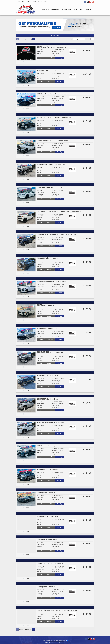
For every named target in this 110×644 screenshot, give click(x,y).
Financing (59, 58)
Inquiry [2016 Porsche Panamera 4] (41, 340)
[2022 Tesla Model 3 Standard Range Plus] (26, 194)
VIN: (53, 50)
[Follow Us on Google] (93, 2)
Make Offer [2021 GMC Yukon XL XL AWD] (50, 81)
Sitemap (57, 640)
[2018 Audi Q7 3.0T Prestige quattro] (26, 476)
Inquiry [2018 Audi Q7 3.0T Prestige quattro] (41, 480)
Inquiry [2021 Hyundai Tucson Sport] (41, 457)
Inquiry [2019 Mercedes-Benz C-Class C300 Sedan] (41, 293)
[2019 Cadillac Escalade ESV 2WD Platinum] (26, 171)
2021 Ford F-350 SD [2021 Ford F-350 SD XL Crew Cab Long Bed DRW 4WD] (54, 117)
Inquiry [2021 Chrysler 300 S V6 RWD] (41, 551)
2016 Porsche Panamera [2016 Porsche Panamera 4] (47, 329)
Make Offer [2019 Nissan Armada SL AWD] (50, 527)
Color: (38, 53)
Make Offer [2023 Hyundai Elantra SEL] (50, 598)
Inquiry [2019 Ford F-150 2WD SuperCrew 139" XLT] (41, 574)
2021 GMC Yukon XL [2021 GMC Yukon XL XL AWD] (47, 70)
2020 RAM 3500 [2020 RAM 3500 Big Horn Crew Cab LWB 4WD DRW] (53, 141)
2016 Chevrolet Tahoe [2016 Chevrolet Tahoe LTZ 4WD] (48, 375)
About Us (19, 638)
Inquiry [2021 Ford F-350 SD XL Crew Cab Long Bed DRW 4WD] (41, 128)
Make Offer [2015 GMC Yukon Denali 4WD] (50, 410)
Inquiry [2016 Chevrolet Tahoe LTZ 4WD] (41, 387)
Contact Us (23, 638)
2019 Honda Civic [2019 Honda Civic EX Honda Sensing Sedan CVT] (52, 47)
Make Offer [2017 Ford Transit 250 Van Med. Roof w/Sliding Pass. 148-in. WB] (50, 621)
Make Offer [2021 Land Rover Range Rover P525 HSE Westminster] (50, 105)
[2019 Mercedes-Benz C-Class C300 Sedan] (26, 288)
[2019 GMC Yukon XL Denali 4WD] (26, 264)
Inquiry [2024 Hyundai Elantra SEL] (41, 504)
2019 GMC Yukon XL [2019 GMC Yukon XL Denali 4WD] (48, 258)
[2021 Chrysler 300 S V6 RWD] (26, 546)
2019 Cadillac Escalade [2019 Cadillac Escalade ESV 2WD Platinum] (51, 164)
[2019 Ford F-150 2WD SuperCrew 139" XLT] (26, 569)
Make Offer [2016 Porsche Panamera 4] (50, 340)
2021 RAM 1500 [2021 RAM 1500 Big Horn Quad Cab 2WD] (50, 352)
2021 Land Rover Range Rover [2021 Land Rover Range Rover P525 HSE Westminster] (55, 94)
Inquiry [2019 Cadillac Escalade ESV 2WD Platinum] (41, 175)
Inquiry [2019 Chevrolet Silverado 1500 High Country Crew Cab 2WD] (41, 246)
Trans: (53, 53)
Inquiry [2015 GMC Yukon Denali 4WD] (41, 410)
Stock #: (39, 50)
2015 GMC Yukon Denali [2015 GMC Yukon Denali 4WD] (48, 399)
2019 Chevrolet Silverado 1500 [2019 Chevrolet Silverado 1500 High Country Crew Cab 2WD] (57, 235)
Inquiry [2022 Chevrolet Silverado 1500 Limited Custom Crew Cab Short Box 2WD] (41, 222)
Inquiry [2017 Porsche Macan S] (41, 316)
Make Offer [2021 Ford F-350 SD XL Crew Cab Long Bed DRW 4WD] (50, 128)
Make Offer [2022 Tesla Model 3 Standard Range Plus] (50, 199)
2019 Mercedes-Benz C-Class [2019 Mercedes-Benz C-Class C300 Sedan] (52, 282)
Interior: (39, 52)
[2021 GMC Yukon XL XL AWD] (26, 77)
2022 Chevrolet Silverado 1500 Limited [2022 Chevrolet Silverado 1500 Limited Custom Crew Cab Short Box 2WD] (61, 211)
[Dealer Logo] (26, 9)
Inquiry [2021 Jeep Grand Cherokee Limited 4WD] (41, 433)
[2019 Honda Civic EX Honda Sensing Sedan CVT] (26, 53)
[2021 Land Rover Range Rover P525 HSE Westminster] (26, 100)
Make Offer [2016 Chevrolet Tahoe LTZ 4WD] (50, 387)
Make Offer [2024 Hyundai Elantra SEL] (50, 504)
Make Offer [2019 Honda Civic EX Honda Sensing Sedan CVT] (50, 58)
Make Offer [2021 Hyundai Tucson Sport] (50, 457)
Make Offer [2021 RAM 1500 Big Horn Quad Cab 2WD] (50, 363)
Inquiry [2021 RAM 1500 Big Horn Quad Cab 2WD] (41, 363)
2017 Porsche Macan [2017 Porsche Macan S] (46, 305)
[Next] (34, 39)
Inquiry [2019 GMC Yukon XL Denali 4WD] (41, 269)
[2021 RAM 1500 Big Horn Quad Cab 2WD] (26, 358)
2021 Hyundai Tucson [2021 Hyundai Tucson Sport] (47, 446)
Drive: (38, 55)
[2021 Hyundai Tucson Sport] (26, 452)
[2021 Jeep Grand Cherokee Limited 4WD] (26, 429)
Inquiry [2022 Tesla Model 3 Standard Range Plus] (41, 199)
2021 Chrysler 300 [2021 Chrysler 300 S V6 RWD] (47, 540)
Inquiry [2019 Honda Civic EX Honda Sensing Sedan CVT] (41, 58)
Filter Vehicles (55, 35)
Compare (27, 62)
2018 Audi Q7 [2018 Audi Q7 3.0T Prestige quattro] (48, 469)
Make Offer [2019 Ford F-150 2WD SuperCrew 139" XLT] (50, 574)
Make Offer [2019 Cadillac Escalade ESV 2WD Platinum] (50, 175)
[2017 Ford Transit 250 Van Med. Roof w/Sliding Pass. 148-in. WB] (26, 616)
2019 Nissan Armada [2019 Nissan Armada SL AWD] (47, 516)
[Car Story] (76, 52)
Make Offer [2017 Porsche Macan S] (50, 316)
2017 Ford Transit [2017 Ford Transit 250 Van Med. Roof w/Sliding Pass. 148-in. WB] (57, 610)
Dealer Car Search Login (46, 640)
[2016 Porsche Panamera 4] (26, 335)
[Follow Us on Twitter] (88, 2)
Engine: (53, 52)
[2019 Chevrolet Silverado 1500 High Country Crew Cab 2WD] (26, 241)
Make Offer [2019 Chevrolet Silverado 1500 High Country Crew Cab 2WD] (50, 246)
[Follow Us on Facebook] (85, 2)
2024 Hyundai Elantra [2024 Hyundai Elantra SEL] (46, 493)
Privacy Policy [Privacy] (27, 638)
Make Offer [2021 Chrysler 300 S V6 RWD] (50, 551)
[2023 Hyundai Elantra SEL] (26, 593)
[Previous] (17, 39)
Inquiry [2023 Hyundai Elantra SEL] (41, 598)
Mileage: (53, 55)
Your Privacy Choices (63, 640)
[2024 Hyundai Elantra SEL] (26, 499)
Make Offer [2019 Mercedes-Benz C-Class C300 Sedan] (50, 293)
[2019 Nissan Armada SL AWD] (26, 523)
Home (16, 638)
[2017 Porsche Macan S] (26, 311)
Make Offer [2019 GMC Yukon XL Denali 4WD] (50, 269)
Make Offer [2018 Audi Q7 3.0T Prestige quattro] (50, 480)
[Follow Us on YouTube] (90, 2)
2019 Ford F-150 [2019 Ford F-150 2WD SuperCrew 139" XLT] (51, 563)
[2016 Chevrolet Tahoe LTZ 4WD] (26, 382)
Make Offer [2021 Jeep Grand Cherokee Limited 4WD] (50, 433)
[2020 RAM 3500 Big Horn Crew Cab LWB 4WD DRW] (26, 147)
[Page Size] (92, 39)
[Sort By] (79, 39)
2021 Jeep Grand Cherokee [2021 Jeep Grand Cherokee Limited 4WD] (51, 422)
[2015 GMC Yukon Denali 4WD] (26, 405)
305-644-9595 (43, 2)
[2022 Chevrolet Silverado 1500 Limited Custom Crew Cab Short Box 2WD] (26, 217)
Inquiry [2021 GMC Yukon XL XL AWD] (41, 81)
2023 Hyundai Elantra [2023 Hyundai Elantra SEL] (46, 587)
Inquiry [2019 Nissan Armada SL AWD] (41, 527)
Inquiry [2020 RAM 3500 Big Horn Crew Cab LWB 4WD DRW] (41, 152)
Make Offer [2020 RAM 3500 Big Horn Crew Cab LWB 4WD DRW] (50, 152)
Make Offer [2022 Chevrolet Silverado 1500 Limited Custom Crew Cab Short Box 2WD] (50, 222)
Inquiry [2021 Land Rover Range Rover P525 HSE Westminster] (41, 105)
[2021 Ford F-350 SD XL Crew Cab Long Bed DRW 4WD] (26, 124)
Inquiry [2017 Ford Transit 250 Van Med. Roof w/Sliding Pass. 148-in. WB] (41, 621)
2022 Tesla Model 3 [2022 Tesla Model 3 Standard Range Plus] (50, 188)
